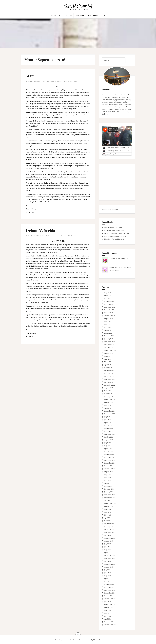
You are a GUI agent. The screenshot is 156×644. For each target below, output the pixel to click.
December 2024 (110, 342)
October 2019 (109, 466)
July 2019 (107, 474)
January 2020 (109, 457)
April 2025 (108, 330)
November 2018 (110, 498)
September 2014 (110, 604)
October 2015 (109, 596)
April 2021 (108, 422)
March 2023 (108, 394)
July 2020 (107, 443)
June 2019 (108, 477)
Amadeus (88, 640)
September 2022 (110, 399)
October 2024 (109, 347)
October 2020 (109, 437)
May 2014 (107, 616)
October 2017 (109, 535)
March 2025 (108, 333)
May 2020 (107, 446)
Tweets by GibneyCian (110, 209)
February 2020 (109, 454)
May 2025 (107, 327)
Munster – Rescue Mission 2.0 (115, 239)
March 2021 (108, 425)
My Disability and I (122, 258)
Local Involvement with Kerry (115, 236)
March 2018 (108, 521)
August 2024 (109, 353)
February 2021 (109, 428)
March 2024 (108, 368)
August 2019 (109, 472)
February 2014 (109, 622)
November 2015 (110, 593)
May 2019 (107, 480)
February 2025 (109, 336)
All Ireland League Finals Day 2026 (117, 233)
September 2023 (110, 385)
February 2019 (109, 489)
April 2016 (108, 578)
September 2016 (110, 564)
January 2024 (109, 373)
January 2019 (109, 492)
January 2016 (109, 587)
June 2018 (108, 512)
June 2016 (108, 573)
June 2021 (108, 420)
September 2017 (110, 538)
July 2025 (107, 321)
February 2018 (109, 524)
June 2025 (108, 324)
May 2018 (107, 515)
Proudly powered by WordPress (66, 640)
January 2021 (109, 431)
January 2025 (109, 339)
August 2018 (109, 506)
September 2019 (110, 469)
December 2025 (110, 307)
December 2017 (110, 529)
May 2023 (107, 391)
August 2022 (109, 402)
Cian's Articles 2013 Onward (67, 81)
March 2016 (108, 581)
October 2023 (109, 382)
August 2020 (109, 440)
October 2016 (109, 561)
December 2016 (110, 555)
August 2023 (109, 388)
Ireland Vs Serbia (41, 230)
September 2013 (110, 625)
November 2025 (110, 310)
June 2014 (108, 613)
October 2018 (109, 500)
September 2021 (110, 414)
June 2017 (108, 547)
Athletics (80, 16)
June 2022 (108, 405)
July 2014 (107, 610)
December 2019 (110, 460)
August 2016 (109, 567)
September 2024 (110, 350)
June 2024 (108, 359)
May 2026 (107, 293)
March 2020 (108, 451)
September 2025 (110, 316)
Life (104, 16)
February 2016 (109, 584)
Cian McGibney (49, 81)
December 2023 (110, 376)
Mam (30, 76)
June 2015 (108, 602)
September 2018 (110, 503)
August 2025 (109, 319)
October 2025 (109, 313)
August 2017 (109, 541)
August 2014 (109, 607)
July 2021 (107, 417)
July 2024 (107, 356)
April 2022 (108, 408)
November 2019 (110, 463)
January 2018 (109, 526)
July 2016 (107, 570)
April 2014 (108, 619)
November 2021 (110, 411)
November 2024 (110, 345)
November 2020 (110, 434)
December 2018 (110, 495)
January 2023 (109, 396)
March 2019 (108, 486)
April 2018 (108, 518)
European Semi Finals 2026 (114, 230)
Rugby (53, 16)
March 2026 (108, 298)
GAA (61, 16)
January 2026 (109, 304)
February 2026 (109, 301)
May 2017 (107, 550)
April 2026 (108, 295)
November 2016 (110, 558)
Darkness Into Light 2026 (113, 227)
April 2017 (108, 552)
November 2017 (110, 532)
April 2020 (108, 448)
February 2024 (109, 371)
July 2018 (107, 509)
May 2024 (107, 362)
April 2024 (108, 365)
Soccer (69, 16)
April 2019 (108, 483)
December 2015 (110, 590)
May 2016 (107, 576)
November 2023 (110, 379)
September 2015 (110, 599)
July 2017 (107, 544)
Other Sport (93, 16)
